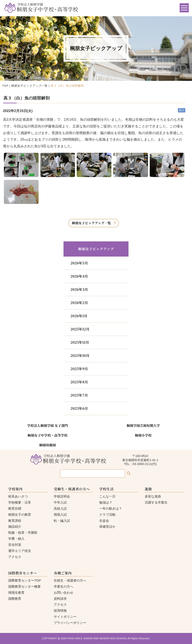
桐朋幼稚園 (48, 445)
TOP (5, 86)
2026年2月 (79, 303)
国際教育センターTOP (25, 580)
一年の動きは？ (111, 508)
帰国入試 (60, 515)
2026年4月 (79, 276)
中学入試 (60, 502)
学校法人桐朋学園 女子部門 (47, 425)
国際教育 (15, 599)
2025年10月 (80, 355)
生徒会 (104, 521)
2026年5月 (79, 263)
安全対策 (15, 545)
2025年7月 (79, 395)
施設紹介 (15, 526)
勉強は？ (106, 502)
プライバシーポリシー (70, 623)
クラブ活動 (107, 515)
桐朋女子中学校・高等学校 (47, 435)
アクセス (15, 557)
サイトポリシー (65, 617)
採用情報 (60, 611)
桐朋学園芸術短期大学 (143, 425)
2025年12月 (80, 329)
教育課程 (15, 521)
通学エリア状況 (20, 551)
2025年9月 (79, 369)
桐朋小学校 (143, 435)
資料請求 (60, 599)
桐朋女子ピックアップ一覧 (29, 86)
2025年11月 (80, 342)
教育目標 (15, 508)
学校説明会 (62, 496)
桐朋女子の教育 (20, 515)
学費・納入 (16, 539)
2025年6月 (79, 408)
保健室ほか (107, 526)
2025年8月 (79, 382)
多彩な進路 (153, 496)
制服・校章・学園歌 (23, 533)
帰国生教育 (16, 593)
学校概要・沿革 (20, 502)
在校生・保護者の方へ (70, 580)
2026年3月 (79, 289)
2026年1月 (79, 316)
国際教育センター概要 (24, 586)
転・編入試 (62, 521)
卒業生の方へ (63, 586)
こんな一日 (107, 496)
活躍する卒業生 (156, 502)
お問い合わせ (63, 593)
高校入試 (60, 508)
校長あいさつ (18, 496)
